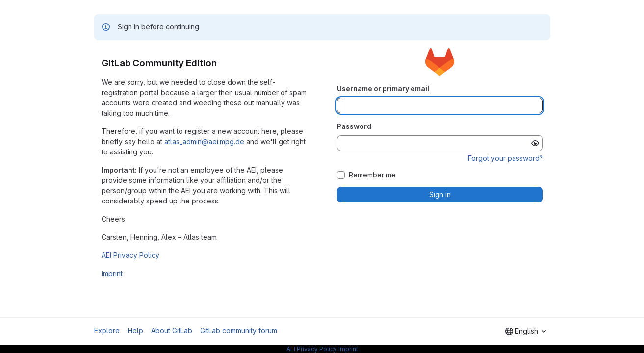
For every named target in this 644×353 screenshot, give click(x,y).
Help (135, 331)
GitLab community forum (239, 331)
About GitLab (172, 331)
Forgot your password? (505, 158)
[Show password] (535, 143)
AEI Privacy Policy (130, 255)
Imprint (112, 273)
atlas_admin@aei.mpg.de (204, 141)
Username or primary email (383, 88)
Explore (107, 331)
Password (354, 126)
